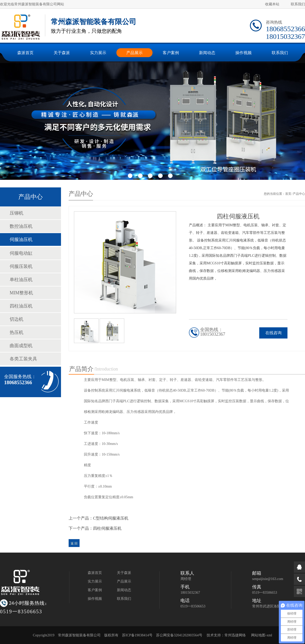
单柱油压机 (21, 280)
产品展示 (124, 581)
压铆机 (17, 213)
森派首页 (95, 573)
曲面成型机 (21, 346)
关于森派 (124, 573)
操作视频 (95, 599)
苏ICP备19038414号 (137, 635)
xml (269, 635)
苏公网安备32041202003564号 (179, 635)
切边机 (17, 319)
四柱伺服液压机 (107, 528)
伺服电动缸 (21, 253)
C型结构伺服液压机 (111, 518)
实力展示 (95, 581)
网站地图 (258, 635)
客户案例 (95, 590)
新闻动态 (124, 590)
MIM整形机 (21, 293)
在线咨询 (273, 333)
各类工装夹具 (23, 359)
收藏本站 (272, 4)
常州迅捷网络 (235, 635)
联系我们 (298, 4)
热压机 (17, 332)
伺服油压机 (21, 239)
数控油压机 (21, 226)
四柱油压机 (21, 306)
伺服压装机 (21, 266)
